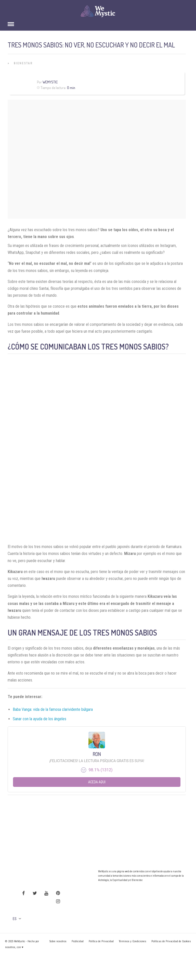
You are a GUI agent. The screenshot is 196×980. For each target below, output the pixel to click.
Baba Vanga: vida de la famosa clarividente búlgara (53, 709)
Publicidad (78, 941)
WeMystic (50, 82)
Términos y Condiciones (133, 941)
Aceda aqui (97, 782)
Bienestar (23, 63)
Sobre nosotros (58, 941)
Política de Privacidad (101, 941)
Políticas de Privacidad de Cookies (171, 941)
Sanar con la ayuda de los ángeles (40, 719)
